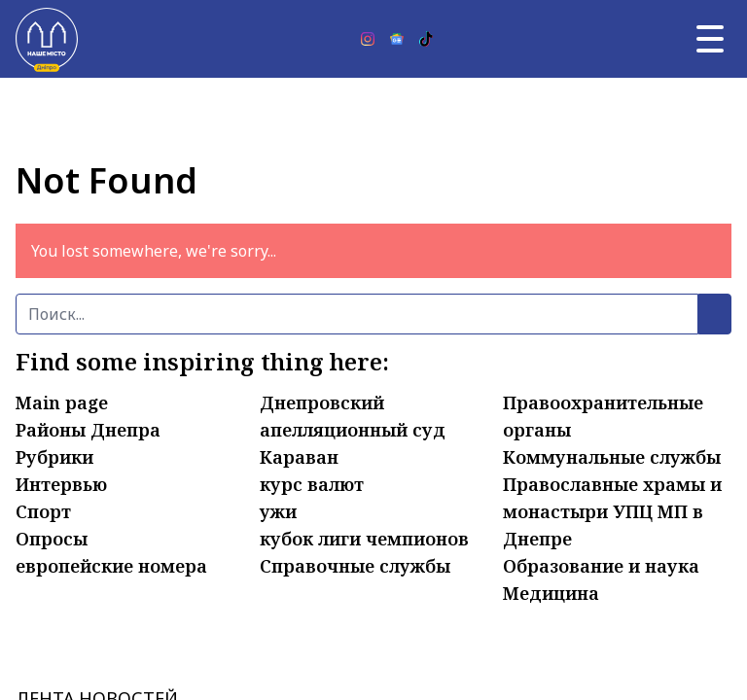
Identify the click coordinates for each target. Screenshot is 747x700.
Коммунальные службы (612, 457)
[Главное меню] (710, 39)
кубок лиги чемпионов (364, 539)
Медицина (551, 593)
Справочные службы (355, 566)
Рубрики (54, 457)
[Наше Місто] (47, 39)
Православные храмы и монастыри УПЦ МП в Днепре (612, 511)
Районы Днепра (88, 430)
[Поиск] (357, 314)
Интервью (61, 484)
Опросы (52, 539)
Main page (62, 402)
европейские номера (111, 566)
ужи (278, 511)
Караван (299, 457)
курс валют (312, 484)
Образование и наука (601, 566)
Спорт (43, 511)
